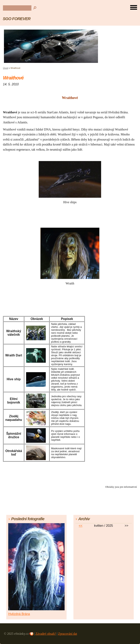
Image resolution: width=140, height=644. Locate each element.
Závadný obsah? (46, 634)
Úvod (5, 68)
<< (81, 526)
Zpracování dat (68, 634)
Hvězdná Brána (19, 614)
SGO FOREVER (17, 19)
